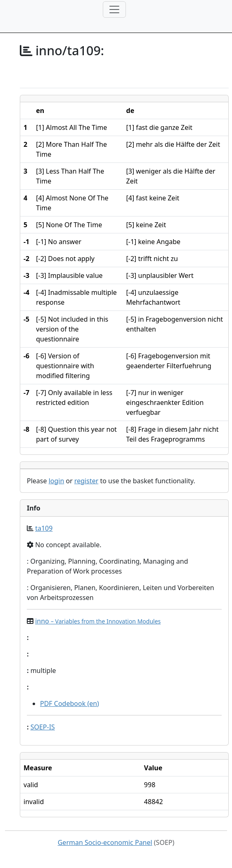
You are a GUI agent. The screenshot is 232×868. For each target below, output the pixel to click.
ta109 (44, 528)
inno (98, 621)
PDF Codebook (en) (70, 703)
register (86, 481)
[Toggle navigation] (114, 9)
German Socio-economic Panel (105, 842)
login (57, 481)
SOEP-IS (43, 727)
